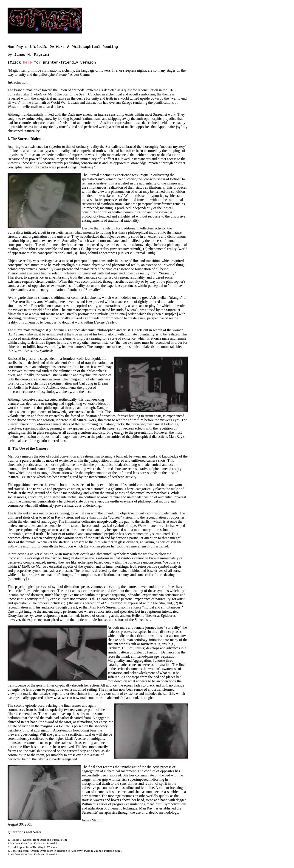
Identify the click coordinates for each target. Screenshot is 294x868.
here (27, 63)
